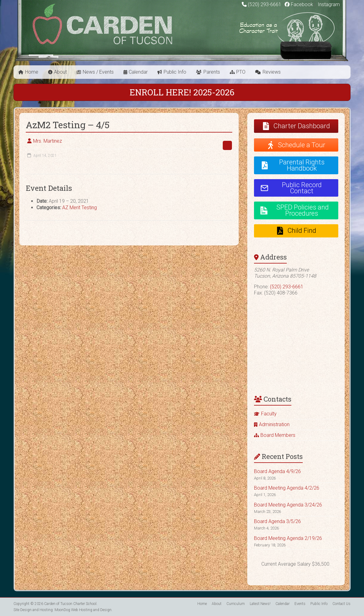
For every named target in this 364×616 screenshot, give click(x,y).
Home (32, 72)
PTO (241, 72)
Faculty (269, 414)
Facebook (299, 4)
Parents (212, 72)
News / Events (98, 72)
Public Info (175, 72)
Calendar (138, 72)
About (60, 72)
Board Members (278, 435)
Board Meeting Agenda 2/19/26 (288, 538)
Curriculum (236, 604)
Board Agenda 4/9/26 (277, 471)
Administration (274, 424)
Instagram (328, 4)
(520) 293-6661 (265, 4)
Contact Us (341, 604)
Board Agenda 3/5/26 (277, 521)
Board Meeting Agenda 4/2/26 (287, 488)
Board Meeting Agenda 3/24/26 (288, 505)
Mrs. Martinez (47, 141)
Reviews (272, 72)
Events (300, 604)
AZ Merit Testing (80, 208)
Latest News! (260, 604)
